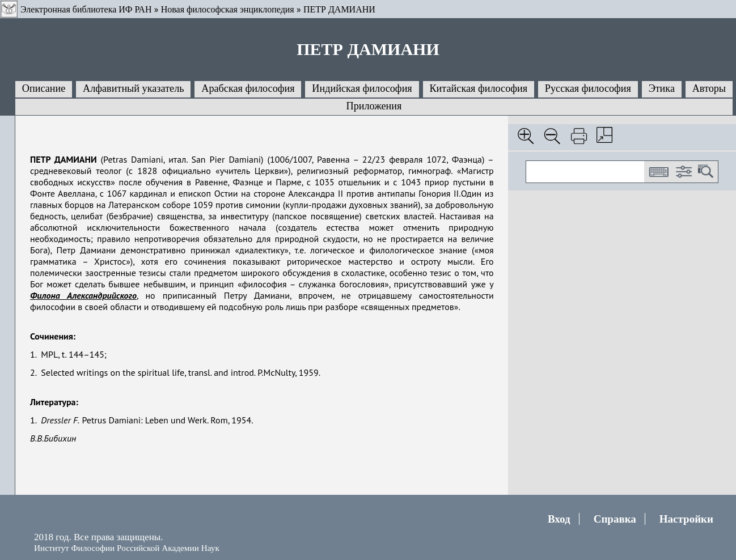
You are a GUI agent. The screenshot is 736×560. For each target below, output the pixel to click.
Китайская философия (478, 88)
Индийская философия (362, 88)
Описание (44, 88)
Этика (662, 88)
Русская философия (588, 88)
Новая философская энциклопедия (228, 9)
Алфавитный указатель (133, 88)
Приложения (374, 106)
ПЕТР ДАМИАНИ (339, 9)
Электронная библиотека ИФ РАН (86, 9)
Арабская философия (248, 88)
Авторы (709, 88)
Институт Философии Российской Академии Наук (127, 548)
